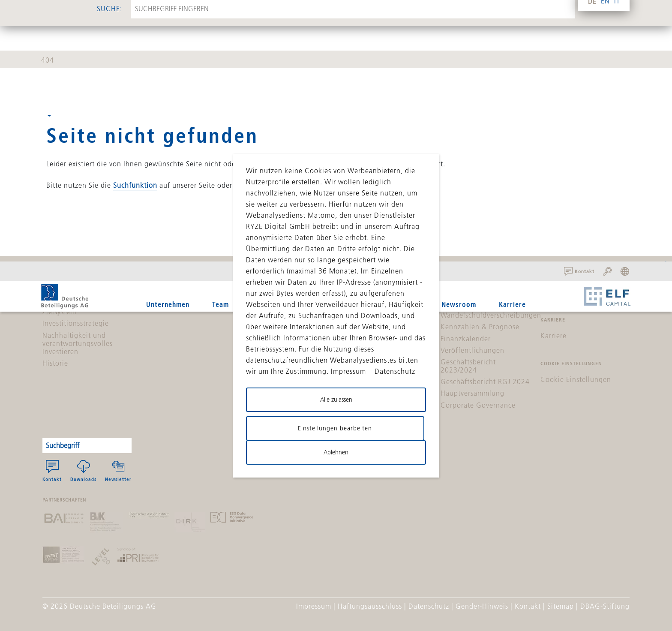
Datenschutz (429, 606)
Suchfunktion (135, 185)
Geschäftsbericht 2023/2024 (468, 366)
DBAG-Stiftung (605, 606)
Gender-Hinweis (482, 606)
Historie (55, 363)
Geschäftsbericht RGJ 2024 (485, 382)
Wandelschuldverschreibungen (491, 315)
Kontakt (52, 471)
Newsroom (459, 304)
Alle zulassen (336, 400)
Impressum (314, 606)
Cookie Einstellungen (576, 379)
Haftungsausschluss (370, 606)
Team (220, 304)
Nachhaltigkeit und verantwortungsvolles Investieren (78, 343)
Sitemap (561, 606)
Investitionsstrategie (76, 323)
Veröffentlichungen (472, 350)
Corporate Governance (478, 405)
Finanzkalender (466, 339)
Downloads (83, 471)
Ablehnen (336, 452)
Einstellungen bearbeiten (335, 428)
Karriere (512, 304)
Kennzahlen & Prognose (480, 327)
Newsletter (118, 471)
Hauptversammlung (472, 393)
